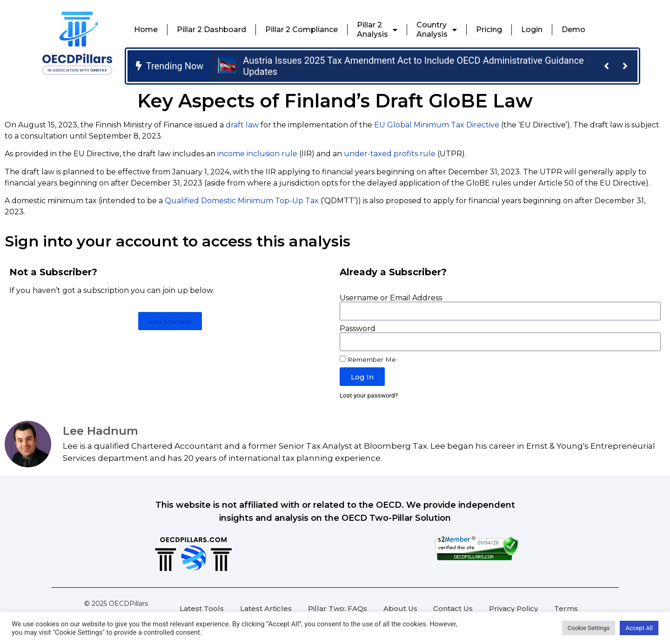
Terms (566, 608)
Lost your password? (369, 395)
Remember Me (368, 359)
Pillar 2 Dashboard (211, 30)
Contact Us (453, 608)
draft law (242, 125)
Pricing (489, 30)
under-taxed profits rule (390, 154)
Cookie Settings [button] (589, 628)
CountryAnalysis (437, 30)
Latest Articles (266, 608)
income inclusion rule (257, 154)
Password (358, 329)
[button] (606, 66)
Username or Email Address (391, 298)
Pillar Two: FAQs (338, 608)
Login (532, 30)
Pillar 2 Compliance (301, 30)
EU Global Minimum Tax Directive (437, 125)
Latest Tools (202, 608)
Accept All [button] (639, 628)
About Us (400, 608)
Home (146, 30)
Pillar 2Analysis (377, 30)
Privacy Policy (513, 608)
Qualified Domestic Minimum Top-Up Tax (242, 201)
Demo (573, 30)
